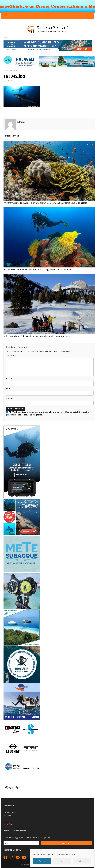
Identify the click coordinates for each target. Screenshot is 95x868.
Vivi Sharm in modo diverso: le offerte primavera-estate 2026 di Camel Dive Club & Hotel (46, 203)
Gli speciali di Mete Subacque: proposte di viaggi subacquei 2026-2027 (37, 269)
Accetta (42, 861)
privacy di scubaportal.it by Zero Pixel (40, 847)
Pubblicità (7, 816)
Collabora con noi (10, 813)
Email (9, 388)
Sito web (10, 398)
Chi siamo (25, 865)
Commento (11, 355)
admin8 (21, 122)
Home (6, 70)
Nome (9, 379)
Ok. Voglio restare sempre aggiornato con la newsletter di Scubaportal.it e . (49, 413)
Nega (62, 861)
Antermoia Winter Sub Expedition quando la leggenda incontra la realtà (37, 336)
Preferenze (82, 861)
